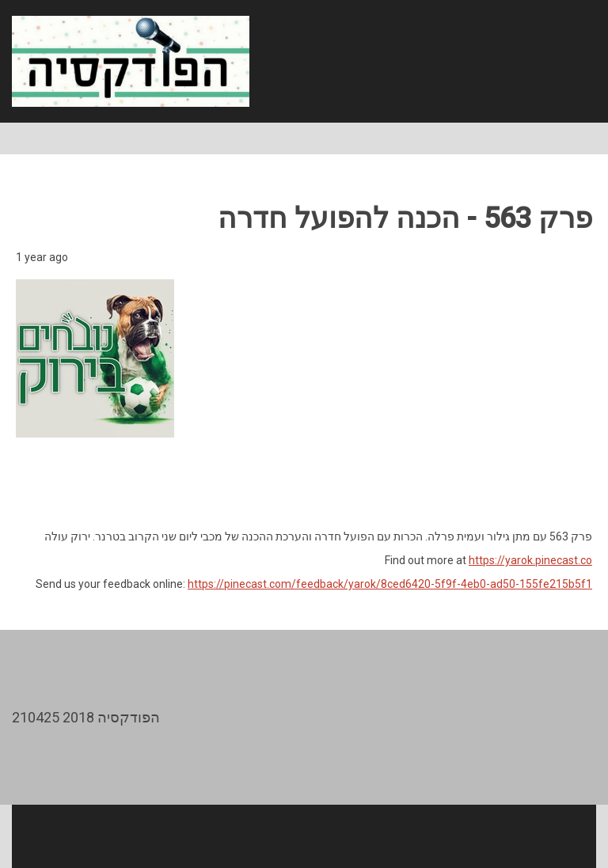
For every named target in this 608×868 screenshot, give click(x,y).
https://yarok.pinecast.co (530, 560)
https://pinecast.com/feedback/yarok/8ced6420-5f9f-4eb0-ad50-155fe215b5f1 (390, 584)
